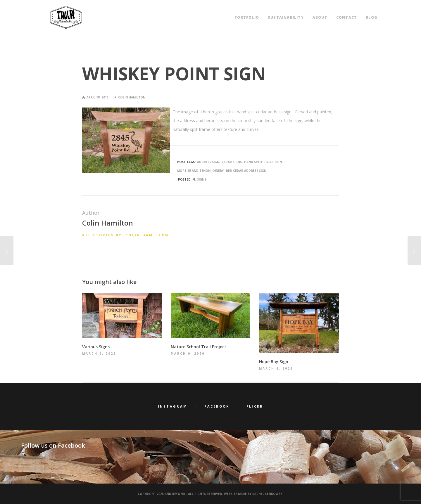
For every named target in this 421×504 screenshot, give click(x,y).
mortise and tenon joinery (200, 171)
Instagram (173, 406)
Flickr (255, 406)
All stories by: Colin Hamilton (125, 235)
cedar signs (232, 162)
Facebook (217, 406)
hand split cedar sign (263, 162)
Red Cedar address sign (246, 171)
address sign (208, 162)
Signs (202, 179)
